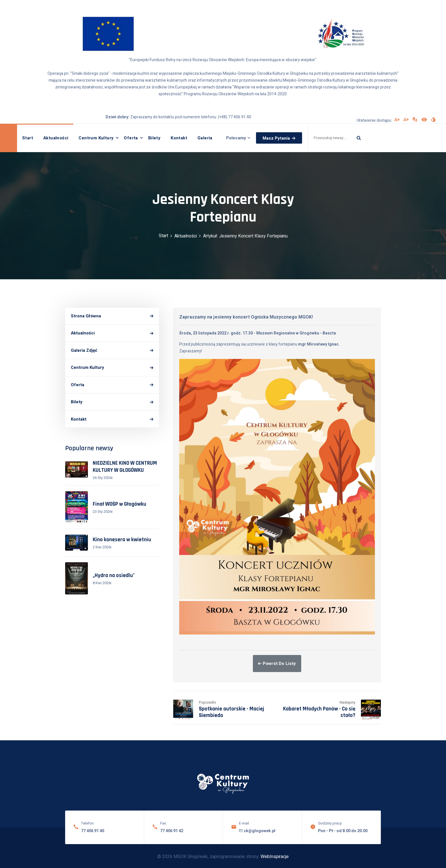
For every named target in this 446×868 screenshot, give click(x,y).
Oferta (131, 138)
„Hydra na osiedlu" (114, 575)
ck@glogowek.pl (257, 831)
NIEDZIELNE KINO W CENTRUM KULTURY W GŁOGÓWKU (125, 467)
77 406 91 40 (93, 831)
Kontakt (179, 138)
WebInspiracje (275, 857)
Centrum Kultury (96, 138)
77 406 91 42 (172, 831)
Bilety (154, 138)
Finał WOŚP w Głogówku (119, 504)
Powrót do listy (277, 664)
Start (28, 138)
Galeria (205, 138)
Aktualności (56, 138)
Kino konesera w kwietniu (122, 540)
